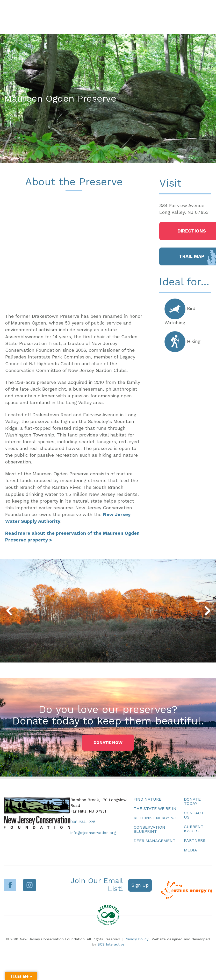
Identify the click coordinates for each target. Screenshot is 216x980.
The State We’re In (155, 809)
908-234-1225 (83, 822)
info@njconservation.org (93, 833)
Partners (195, 840)
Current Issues (194, 829)
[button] (9, 611)
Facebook (10, 885)
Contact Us (194, 815)
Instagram (30, 885)
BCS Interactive (111, 944)
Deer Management (155, 841)
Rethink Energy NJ (155, 818)
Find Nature (147, 799)
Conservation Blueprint (149, 829)
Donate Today (192, 801)
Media (190, 850)
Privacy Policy (136, 939)
